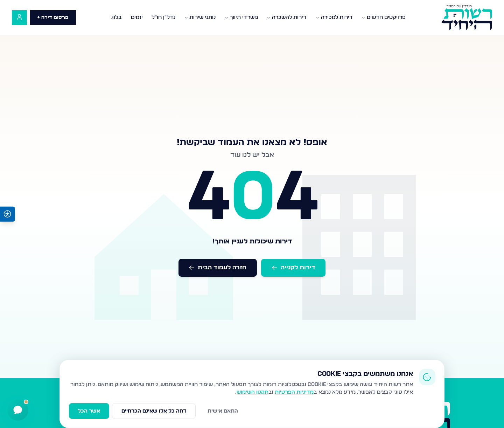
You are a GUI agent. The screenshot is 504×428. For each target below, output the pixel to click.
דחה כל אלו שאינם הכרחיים (154, 411)
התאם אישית (223, 411)
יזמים (137, 17)
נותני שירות (200, 17)
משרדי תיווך (241, 17)
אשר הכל (89, 411)
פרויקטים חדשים (384, 17)
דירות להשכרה (287, 17)
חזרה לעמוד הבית (218, 267)
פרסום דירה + (53, 18)
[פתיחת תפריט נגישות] (8, 214)
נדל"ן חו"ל (163, 17)
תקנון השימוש (253, 392)
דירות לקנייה (293, 267)
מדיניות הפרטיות (294, 392)
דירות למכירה (334, 17)
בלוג (117, 17)
